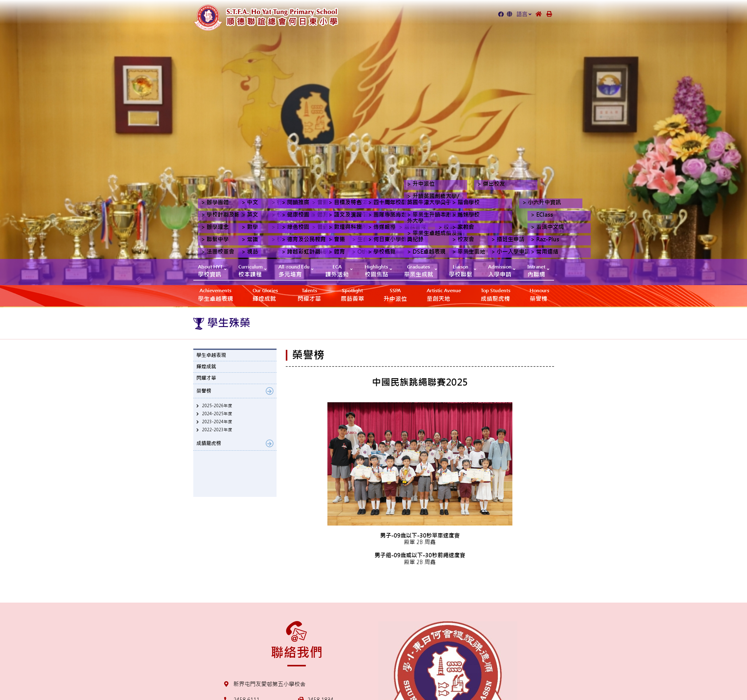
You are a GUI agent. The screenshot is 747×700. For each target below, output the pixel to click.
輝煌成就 (265, 295)
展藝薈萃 (352, 295)
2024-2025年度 (217, 414)
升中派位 (395, 295)
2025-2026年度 (217, 406)
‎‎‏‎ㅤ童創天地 (444, 295)
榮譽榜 (539, 295)
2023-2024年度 (217, 422)
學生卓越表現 (215, 295)
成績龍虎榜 (495, 295)
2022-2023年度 (217, 430)
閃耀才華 (309, 295)
